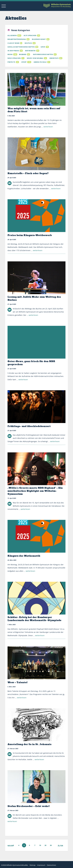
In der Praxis (13, 51)
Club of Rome (13, 44)
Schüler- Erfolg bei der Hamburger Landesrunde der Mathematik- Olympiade (34, 619)
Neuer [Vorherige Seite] (10, 846)
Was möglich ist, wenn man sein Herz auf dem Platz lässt (34, 110)
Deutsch (28, 44)
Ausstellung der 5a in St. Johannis (30, 745)
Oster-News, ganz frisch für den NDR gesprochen (31, 363)
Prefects (11, 62)
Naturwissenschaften (43, 55)
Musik (10, 55)
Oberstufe (54, 59)
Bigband (23, 55)
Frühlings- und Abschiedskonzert (29, 427)
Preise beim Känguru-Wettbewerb (30, 236)
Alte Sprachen (30, 36)
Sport (24, 62)
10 (40, 846)
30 (51, 846)
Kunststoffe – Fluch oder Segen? (28, 174)
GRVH (43, 47)
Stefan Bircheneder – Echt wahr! (29, 807)
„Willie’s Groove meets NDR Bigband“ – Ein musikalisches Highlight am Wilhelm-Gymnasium (35, 491)
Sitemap (32, 865)
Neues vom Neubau (35, 59)
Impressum (41, 865)
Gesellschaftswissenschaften (21, 47)
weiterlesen (48, 127)
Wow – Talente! (17, 683)
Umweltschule (40, 62)
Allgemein (12, 36)
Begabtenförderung (17, 40)
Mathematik (30, 51)
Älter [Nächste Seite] (60, 846)
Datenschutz (51, 865)
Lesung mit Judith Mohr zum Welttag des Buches (34, 299)
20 (45, 846)
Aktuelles (25, 865)
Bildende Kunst (39, 40)
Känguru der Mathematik (24, 556)
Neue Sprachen (14, 59)
